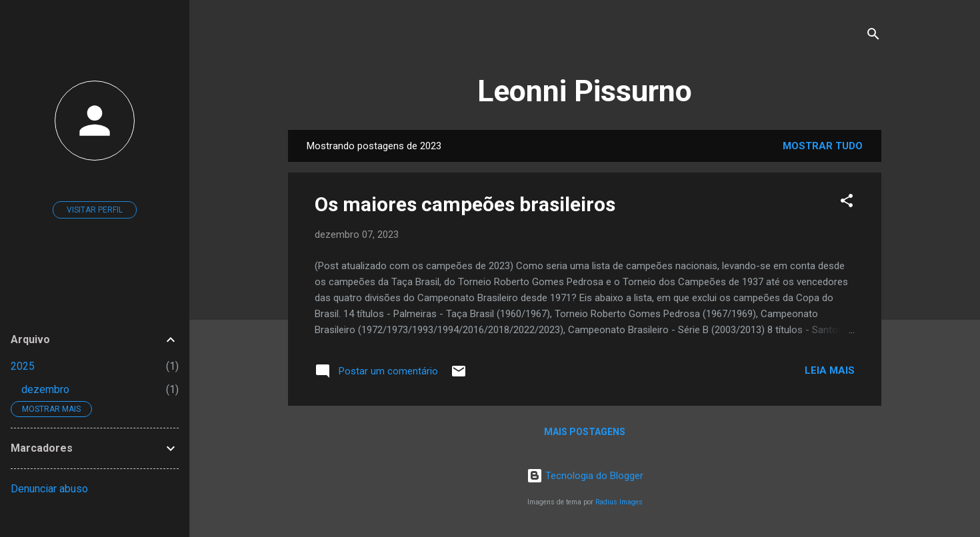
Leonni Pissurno (585, 91)
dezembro (45, 389)
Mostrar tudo (823, 146)
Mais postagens (585, 432)
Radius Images (619, 502)
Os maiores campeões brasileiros (465, 204)
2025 (23, 366)
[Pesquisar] (873, 36)
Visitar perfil (95, 210)
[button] (847, 203)
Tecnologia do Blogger (585, 476)
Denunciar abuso (49, 489)
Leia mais (830, 370)
